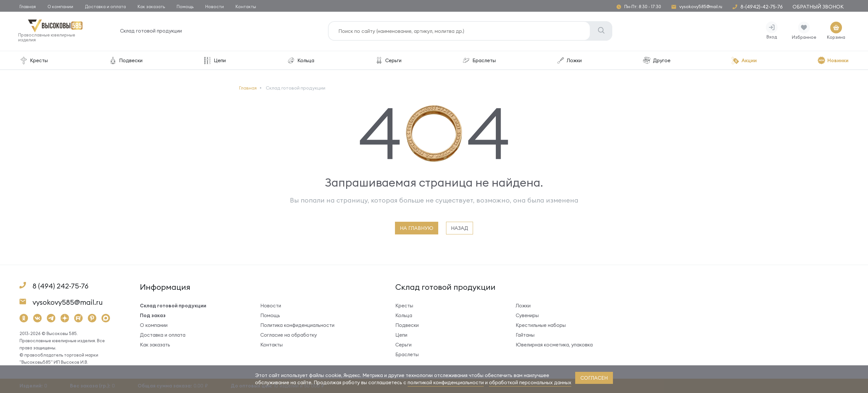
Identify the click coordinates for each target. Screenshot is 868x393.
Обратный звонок (818, 7)
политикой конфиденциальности (446, 382)
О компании (60, 7)
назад (460, 229)
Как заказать (151, 7)
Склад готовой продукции (152, 32)
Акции (744, 62)
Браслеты (479, 62)
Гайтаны (525, 336)
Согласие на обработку (289, 336)
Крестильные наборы (541, 326)
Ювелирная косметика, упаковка (554, 346)
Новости (215, 7)
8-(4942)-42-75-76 (762, 7)
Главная (28, 7)
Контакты (246, 7)
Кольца (300, 62)
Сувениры (527, 317)
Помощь (185, 7)
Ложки (569, 62)
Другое (657, 62)
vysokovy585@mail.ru (701, 7)
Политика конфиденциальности (297, 326)
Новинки (833, 62)
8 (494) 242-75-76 (61, 287)
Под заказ (153, 317)
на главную (417, 229)
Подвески (125, 62)
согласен (594, 378)
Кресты (34, 62)
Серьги (388, 62)
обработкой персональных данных (530, 382)
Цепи (214, 62)
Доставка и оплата (105, 7)
